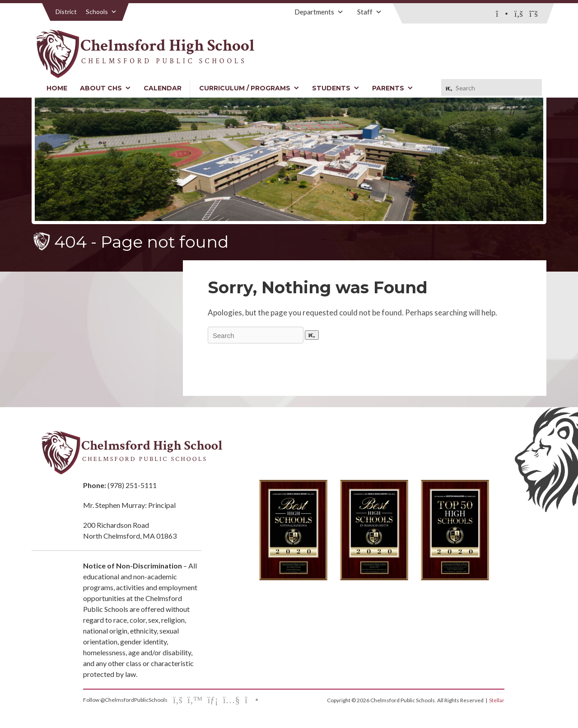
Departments (319, 12)
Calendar (163, 88)
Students (336, 88)
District (66, 12)
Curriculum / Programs (249, 88)
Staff (370, 12)
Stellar (497, 700)
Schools (101, 12)
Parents (393, 88)
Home (57, 88)
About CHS (105, 88)
